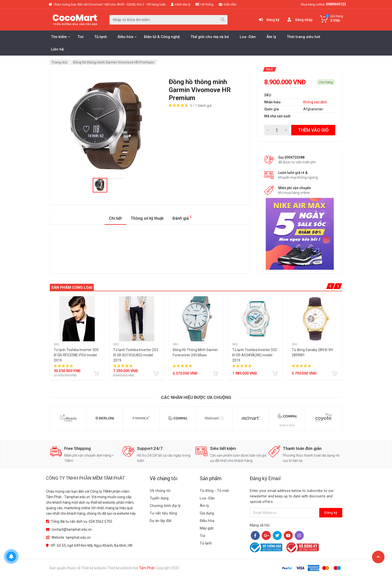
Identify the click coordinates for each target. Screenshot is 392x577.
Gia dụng (207, 513)
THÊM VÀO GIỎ (313, 130)
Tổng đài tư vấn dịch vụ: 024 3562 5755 (82, 521)
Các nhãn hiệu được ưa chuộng (196, 397)
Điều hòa (127, 37)
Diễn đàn (227, 4)
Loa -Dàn (248, 37)
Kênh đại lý (180, 4)
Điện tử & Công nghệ (162, 37)
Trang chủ (59, 62)
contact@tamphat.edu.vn (72, 529)
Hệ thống (204, 4)
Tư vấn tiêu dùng (163, 513)
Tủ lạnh (101, 37)
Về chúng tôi (160, 491)
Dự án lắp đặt (161, 521)
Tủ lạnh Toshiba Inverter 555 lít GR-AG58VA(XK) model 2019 (255, 355)
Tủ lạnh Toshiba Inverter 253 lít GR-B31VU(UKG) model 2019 (136, 355)
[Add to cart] (96, 374)
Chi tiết (115, 218)
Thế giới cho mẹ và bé (210, 37)
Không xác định (315, 102)
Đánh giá (182, 218)
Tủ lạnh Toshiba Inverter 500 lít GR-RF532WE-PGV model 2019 (76, 355)
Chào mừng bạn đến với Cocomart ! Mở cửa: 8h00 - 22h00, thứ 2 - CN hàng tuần (107, 4)
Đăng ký (331, 513)
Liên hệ (57, 49)
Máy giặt (207, 528)
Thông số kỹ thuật (147, 218)
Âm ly (271, 37)
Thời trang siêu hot (303, 37)
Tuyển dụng (159, 498)
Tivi (80, 37)
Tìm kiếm (60, 37)
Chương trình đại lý (165, 506)
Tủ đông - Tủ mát (214, 491)
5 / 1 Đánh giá (201, 106)
